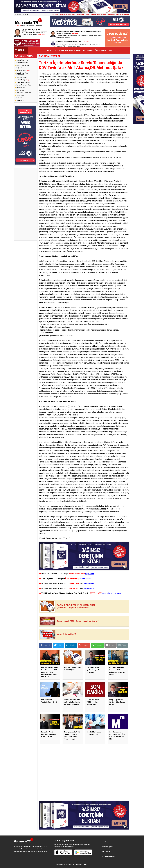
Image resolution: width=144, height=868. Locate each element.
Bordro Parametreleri (23, 65)
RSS (105, 15)
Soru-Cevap (20, 90)
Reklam (118, 15)
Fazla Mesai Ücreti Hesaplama (22, 74)
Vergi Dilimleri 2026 (78, 15)
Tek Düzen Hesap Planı (24, 93)
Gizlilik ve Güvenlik (109, 856)
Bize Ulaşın (126, 15)
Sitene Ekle (111, 15)
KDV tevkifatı (87, 93)
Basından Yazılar (22, 63)
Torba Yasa (20, 95)
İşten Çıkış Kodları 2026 (24, 82)
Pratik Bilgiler (21, 88)
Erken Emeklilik (23, 71)
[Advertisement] (25, 204)
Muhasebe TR (61, 864)
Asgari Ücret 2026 (65, 15)
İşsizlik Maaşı (23, 80)
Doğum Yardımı (21, 68)
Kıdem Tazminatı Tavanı (24, 85)
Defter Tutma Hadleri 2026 (94, 15)
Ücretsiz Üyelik (107, 847)
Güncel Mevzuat (22, 77)
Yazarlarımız (21, 100)
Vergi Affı (19, 98)
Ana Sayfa (55, 15)
